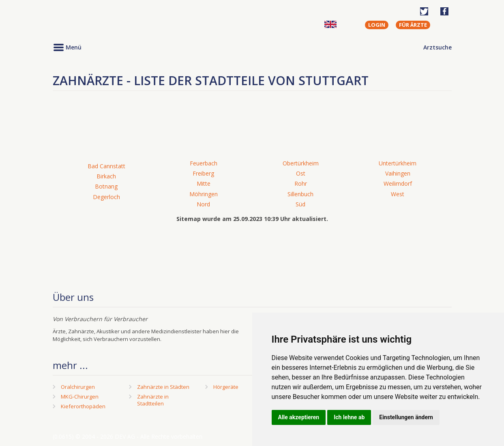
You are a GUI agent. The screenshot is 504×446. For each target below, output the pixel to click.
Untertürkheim (398, 163)
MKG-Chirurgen (80, 397)
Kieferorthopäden (83, 406)
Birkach (106, 176)
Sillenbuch (300, 194)
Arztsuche (438, 47)
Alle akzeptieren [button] (299, 417)
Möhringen (204, 194)
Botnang (106, 186)
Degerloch (106, 197)
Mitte (204, 183)
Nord (203, 204)
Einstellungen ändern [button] (406, 417)
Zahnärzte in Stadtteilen (153, 400)
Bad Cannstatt (106, 166)
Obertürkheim (301, 163)
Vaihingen (398, 173)
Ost (301, 173)
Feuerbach (204, 163)
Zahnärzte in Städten (163, 387)
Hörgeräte (226, 387)
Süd (300, 204)
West (398, 194)
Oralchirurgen (78, 387)
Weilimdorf (398, 183)
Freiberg (203, 173)
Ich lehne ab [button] (349, 417)
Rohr (301, 183)
